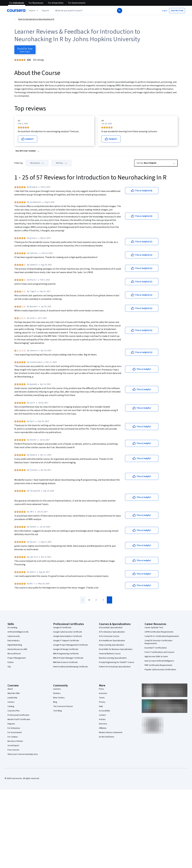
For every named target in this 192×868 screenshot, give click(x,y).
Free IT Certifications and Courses (159, 652)
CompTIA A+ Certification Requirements (162, 636)
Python (11, 662)
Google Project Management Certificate (70, 645)
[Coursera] (16, 11)
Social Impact (13, 746)
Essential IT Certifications (156, 648)
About (10, 689)
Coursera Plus (14, 711)
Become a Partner (15, 741)
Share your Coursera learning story (23, 754)
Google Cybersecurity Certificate (68, 632)
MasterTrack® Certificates (19, 719)
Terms (102, 698)
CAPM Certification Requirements (159, 632)
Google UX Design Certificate (66, 649)
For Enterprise (14, 728)
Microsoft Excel (14, 654)
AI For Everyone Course (109, 636)
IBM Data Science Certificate (65, 662)
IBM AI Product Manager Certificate (68, 658)
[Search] (120, 11)
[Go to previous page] (83, 600)
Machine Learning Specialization (113, 658)
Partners (57, 693)
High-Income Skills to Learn (156, 657)
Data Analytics (14, 641)
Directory (103, 724)
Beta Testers (59, 698)
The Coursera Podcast (63, 706)
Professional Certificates (18, 715)
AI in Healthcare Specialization (112, 641)
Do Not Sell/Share (107, 737)
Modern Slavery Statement (111, 732)
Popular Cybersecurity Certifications (160, 670)
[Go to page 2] (96, 600)
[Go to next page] (109, 600)
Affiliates (103, 728)
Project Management (17, 658)
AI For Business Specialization (112, 632)
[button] (46, 11)
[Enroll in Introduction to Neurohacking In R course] (25, 50)
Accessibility (104, 711)
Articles (102, 719)
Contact (102, 715)
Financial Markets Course (110, 654)
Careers (11, 702)
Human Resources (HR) (17, 649)
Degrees (11, 724)
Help (101, 706)
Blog (55, 702)
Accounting (12, 628)
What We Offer (14, 693)
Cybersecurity (14, 636)
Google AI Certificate (62, 628)
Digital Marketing (15, 645)
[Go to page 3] (103, 600)
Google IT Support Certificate (66, 641)
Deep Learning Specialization (112, 645)
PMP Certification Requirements (158, 665)
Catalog (11, 706)
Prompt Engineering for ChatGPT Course (117, 662)
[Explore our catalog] (34, 11)
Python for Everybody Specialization (115, 667)
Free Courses (13, 750)
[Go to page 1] (89, 600)
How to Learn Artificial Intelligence (159, 661)
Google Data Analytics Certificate (68, 636)
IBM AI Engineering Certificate (66, 654)
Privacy (102, 702)
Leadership (12, 698)
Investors (103, 693)
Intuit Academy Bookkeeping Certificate (70, 667)
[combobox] (85, 11)
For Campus (13, 737)
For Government (15, 732)
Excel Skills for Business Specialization (116, 649)
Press (102, 689)
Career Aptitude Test (154, 628)
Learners (57, 689)
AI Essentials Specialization (111, 628)
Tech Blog (58, 711)
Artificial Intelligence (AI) (18, 632)
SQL (9, 667)
